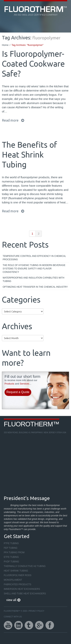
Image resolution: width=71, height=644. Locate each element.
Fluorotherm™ (32, 424)
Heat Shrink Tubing (16, 571)
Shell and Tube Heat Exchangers (25, 594)
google (39, 625)
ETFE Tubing (11, 557)
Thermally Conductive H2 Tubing (25, 566)
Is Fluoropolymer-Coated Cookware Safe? (33, 64)
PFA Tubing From (14, 552)
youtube (8, 625)
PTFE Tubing (11, 543)
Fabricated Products (18, 584)
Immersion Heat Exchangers (22, 589)
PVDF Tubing (11, 562)
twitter (29, 625)
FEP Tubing (11, 548)
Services (24, 384)
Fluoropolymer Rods (18, 575)
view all (11, 600)
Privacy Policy (36, 611)
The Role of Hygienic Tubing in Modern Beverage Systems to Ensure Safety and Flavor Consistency (34, 269)
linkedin (18, 625)
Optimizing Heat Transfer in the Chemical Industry (35, 287)
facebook (50, 625)
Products (9, 384)
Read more (10, 120)
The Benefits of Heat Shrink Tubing (29, 155)
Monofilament (13, 580)
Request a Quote (18, 392)
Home (5, 45)
